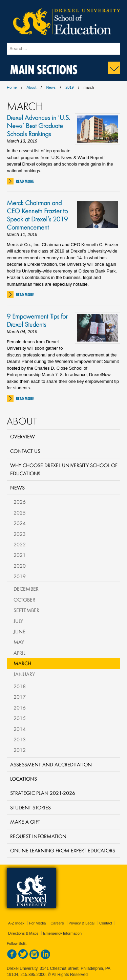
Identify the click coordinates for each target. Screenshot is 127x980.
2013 (20, 739)
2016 (20, 707)
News (51, 87)
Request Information (38, 836)
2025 (20, 513)
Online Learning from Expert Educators (63, 850)
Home (12, 87)
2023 (20, 534)
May (19, 642)
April (19, 653)
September (26, 610)
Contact (106, 923)
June (19, 631)
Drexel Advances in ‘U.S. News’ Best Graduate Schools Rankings (38, 126)
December (26, 589)
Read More (25, 181)
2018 (20, 686)
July (18, 621)
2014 (20, 729)
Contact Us (25, 451)
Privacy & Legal (82, 923)
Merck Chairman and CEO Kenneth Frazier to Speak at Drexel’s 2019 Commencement (37, 215)
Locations (24, 779)
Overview (23, 436)
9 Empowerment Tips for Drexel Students (37, 320)
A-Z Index (16, 923)
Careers (57, 923)
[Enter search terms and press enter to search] (63, 49)
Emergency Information (62, 933)
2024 (20, 523)
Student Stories (30, 807)
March (22, 663)
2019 (69, 87)
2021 (20, 555)
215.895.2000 (33, 975)
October (24, 600)
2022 (20, 544)
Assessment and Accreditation (51, 764)
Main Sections (44, 68)
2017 (20, 697)
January (24, 674)
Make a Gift (25, 822)
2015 (20, 718)
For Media (38, 923)
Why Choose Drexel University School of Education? (64, 469)
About (32, 87)
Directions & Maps (23, 933)
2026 (20, 502)
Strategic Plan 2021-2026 (43, 793)
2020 (20, 566)
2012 (20, 750)
